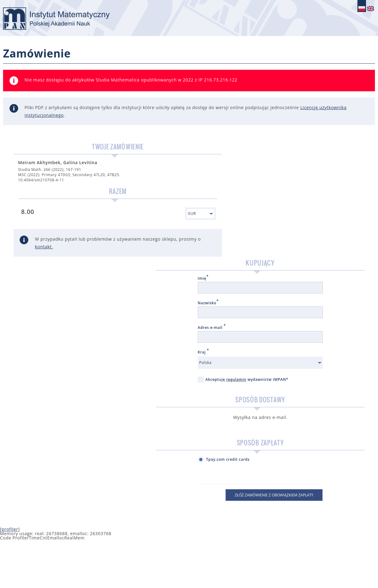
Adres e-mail (244, 216)
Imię (236, 167)
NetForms (373, 572)
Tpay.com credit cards (260, 354)
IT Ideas (367, 572)
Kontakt (322, 572)
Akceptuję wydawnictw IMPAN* (271, 271)
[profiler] (10, 423)
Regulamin (347, 572)
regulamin (269, 268)
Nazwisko (241, 191)
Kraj (236, 240)
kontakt (84, 259)
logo (69, 20)
